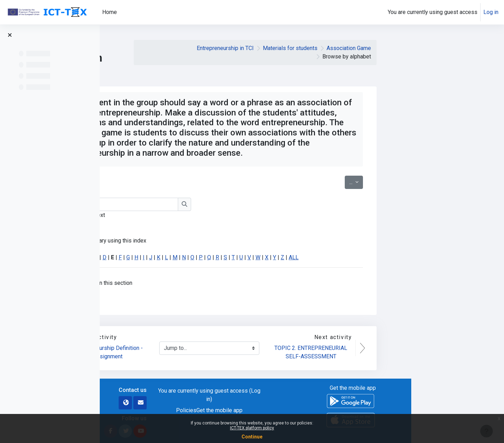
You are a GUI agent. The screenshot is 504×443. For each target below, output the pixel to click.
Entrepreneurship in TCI (318, 48)
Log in (491, 12)
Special (157, 257)
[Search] (210, 204)
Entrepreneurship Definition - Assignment (201, 352)
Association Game (442, 48)
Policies (279, 410)
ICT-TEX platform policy (252, 428)
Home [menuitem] (110, 12)
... (449, 182)
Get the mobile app (312, 410)
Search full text (179, 215)
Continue (252, 437)
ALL (386, 257)
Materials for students (383, 48)
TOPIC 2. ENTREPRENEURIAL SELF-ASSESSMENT (404, 352)
